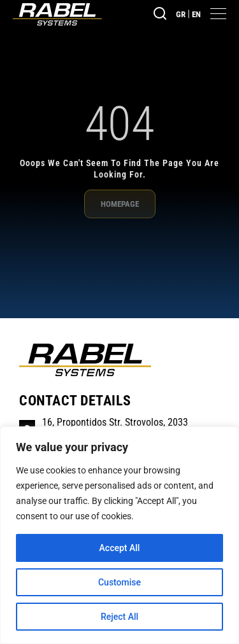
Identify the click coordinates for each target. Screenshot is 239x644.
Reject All (119, 617)
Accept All (120, 548)
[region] (119, 535)
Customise (119, 582)
